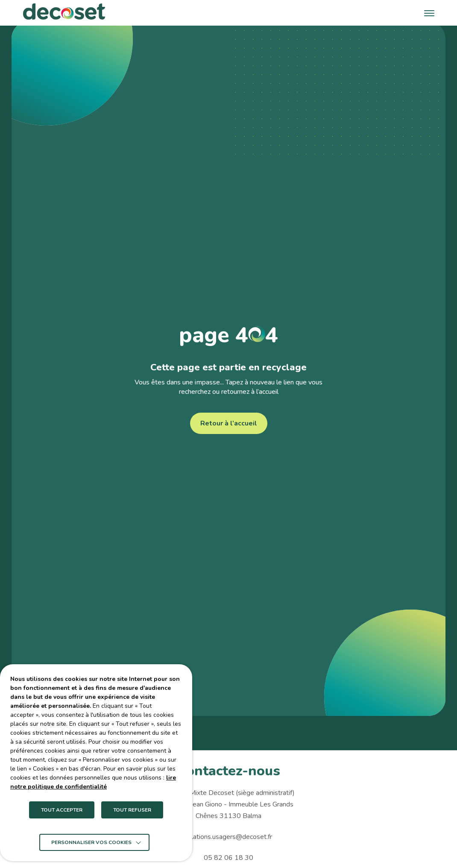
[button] (429, 13)
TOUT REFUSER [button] (132, 810)
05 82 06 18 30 (228, 858)
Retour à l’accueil (229, 423)
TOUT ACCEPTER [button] (62, 810)
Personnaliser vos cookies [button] (91, 842)
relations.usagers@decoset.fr (229, 837)
